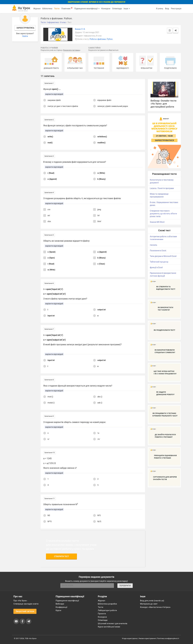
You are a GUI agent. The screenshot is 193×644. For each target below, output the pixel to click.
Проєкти (102, 614)
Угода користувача (130, 638)
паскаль (153, 245)
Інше (127, 9)
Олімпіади (103, 620)
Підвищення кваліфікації (87, 9)
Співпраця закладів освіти (26, 604)
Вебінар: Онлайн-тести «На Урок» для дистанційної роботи (163, 104)
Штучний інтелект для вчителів (113, 624)
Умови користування (147, 638)
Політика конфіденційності (168, 638)
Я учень (160, 9)
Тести (57, 9)
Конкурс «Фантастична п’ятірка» (155, 607)
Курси (58, 610)
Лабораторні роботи (107, 610)
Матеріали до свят (149, 604)
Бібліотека (47, 9)
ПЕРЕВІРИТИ (125, 586)
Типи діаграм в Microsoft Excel (163, 256)
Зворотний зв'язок (25, 611)
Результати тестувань (72, 50)
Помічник (67, 8)
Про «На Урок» (20, 601)
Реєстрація (176, 9)
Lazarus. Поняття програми (162, 188)
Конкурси (106, 9)
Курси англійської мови (109, 627)
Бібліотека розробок (107, 604)
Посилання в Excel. (158, 251)
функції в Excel (156, 267)
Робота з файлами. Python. (101, 39)
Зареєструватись (25, 28)
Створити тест (61, 556)
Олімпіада (117, 9)
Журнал (37, 9)
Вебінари (60, 604)
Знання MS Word (157, 222)
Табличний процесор (159, 262)
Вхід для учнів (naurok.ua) (152, 601)
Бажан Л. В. (80, 29)
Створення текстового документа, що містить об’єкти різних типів (163, 214)
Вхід (167, 9)
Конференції (61, 607)
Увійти (25, 36)
